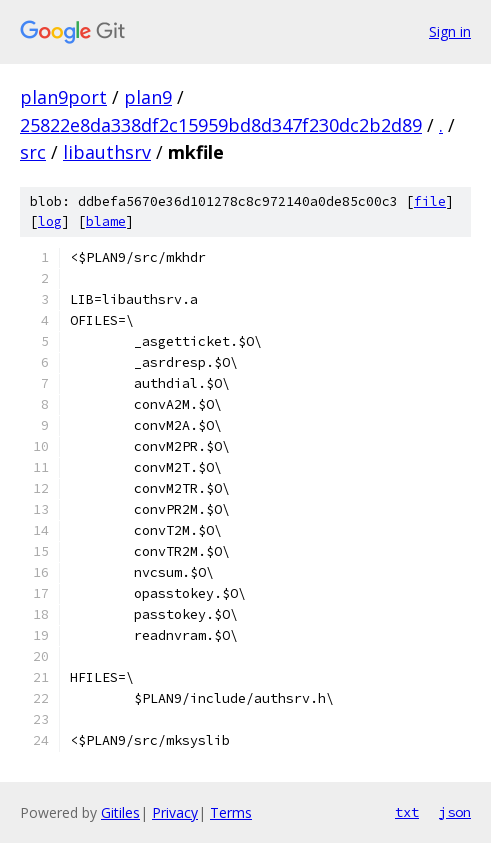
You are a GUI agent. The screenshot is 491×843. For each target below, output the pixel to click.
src (33, 152)
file (430, 201)
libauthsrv (107, 152)
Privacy (175, 812)
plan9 (148, 97)
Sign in (450, 31)
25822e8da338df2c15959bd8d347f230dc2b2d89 (221, 125)
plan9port (63, 97)
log (50, 221)
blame (106, 221)
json (455, 812)
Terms (231, 812)
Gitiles (120, 812)
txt (407, 812)
